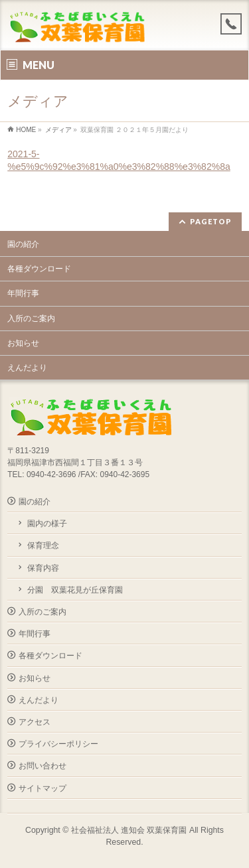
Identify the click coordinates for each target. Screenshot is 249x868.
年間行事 (23, 293)
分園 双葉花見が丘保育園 (75, 590)
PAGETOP (211, 221)
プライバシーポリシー (58, 744)
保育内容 (43, 568)
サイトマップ (42, 788)
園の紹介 (23, 244)
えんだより (27, 368)
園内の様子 (47, 524)
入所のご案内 (31, 319)
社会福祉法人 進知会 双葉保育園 (129, 830)
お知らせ (23, 343)
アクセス (35, 722)
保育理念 (43, 545)
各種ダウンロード (39, 269)
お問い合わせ (42, 766)
